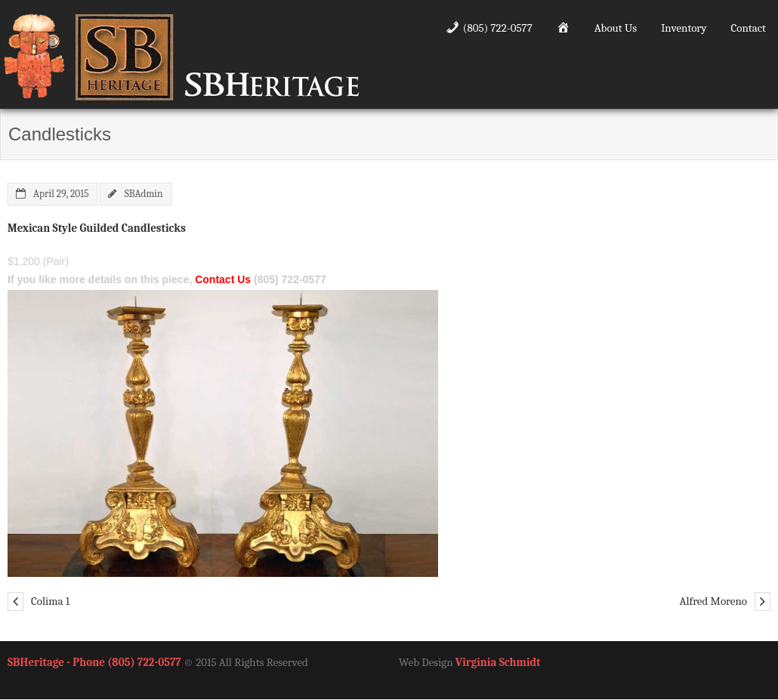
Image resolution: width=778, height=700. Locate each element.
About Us (616, 28)
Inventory (684, 28)
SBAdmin (144, 194)
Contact (749, 28)
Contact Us (223, 279)
